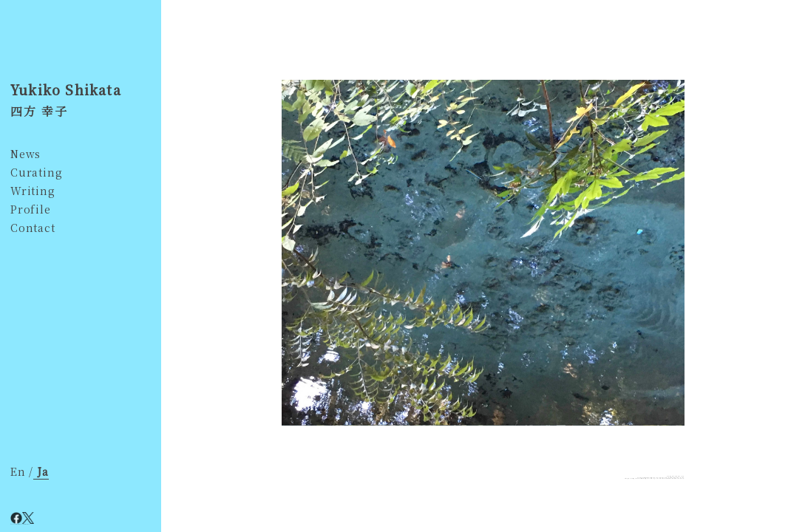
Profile (31, 209)
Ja (41, 471)
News (26, 154)
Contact (33, 228)
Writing (33, 191)
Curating (36, 172)
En (20, 471)
